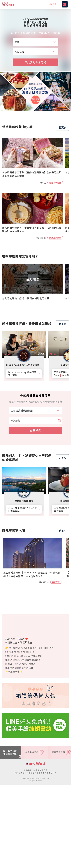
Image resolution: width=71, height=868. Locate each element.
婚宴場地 (56, 582)
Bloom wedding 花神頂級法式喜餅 (22, 374)
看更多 (62, 127)
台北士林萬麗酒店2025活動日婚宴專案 (22, 509)
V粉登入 (53, 4)
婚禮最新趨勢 (55, 183)
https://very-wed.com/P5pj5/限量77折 (31, 648)
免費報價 (35, 430)
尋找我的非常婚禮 (35, 62)
